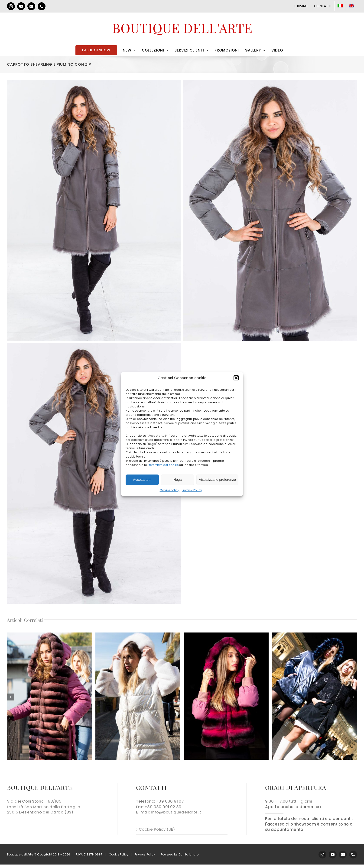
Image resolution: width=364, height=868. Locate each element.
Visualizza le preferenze (217, 479)
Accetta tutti (142, 479)
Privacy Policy (192, 490)
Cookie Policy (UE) (157, 829)
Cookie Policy (170, 490)
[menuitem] (340, 6)
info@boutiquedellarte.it (176, 812)
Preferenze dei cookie (163, 465)
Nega (178, 479)
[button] (236, 378)
